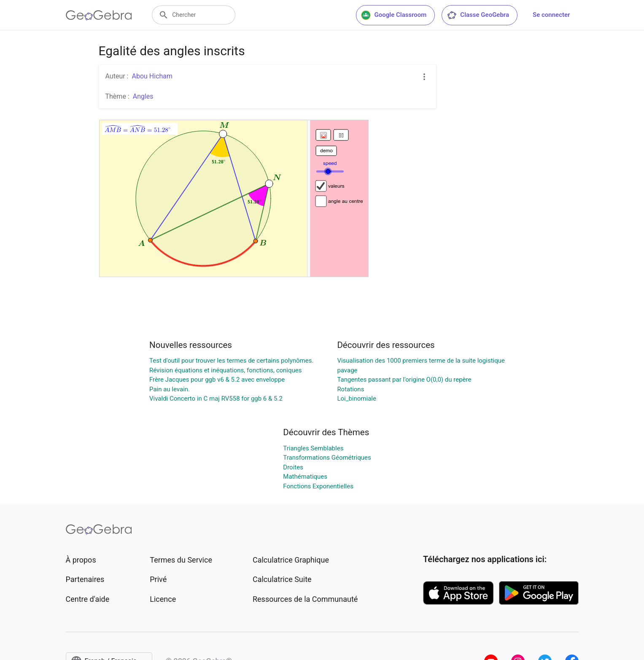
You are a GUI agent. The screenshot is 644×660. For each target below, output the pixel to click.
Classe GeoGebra (478, 15)
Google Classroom (394, 15)
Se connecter (551, 15)
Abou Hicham (152, 76)
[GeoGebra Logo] (99, 15)
